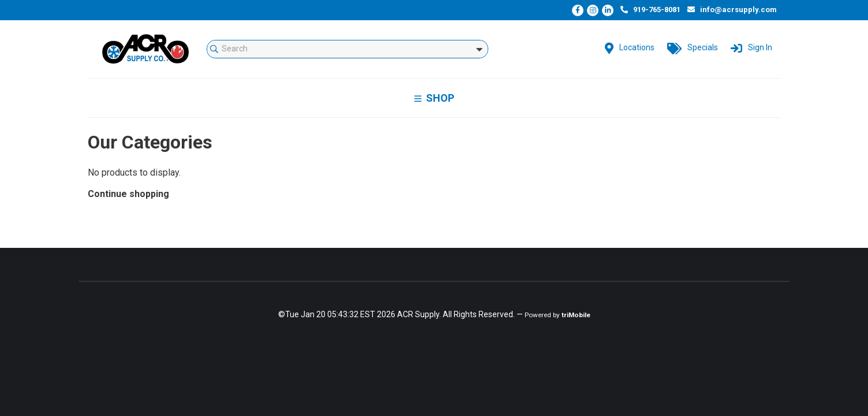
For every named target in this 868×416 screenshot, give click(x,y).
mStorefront (145, 49)
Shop (434, 98)
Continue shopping (128, 194)
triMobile (576, 315)
